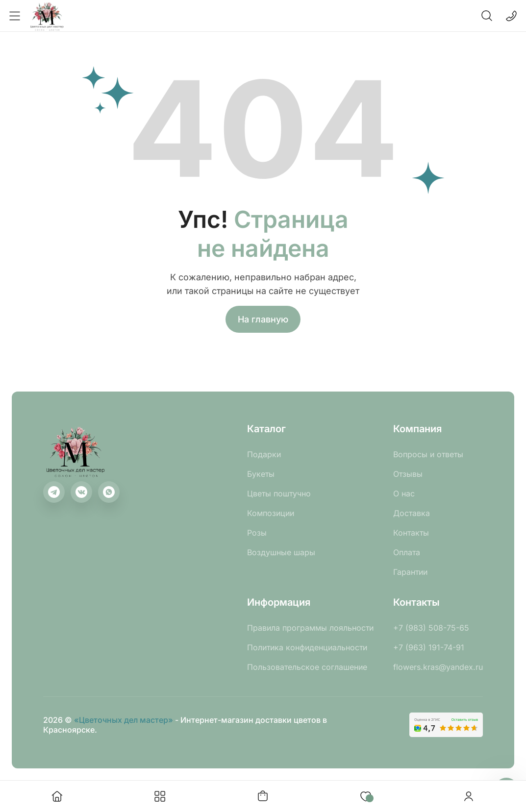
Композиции (271, 513)
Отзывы (408, 474)
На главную (263, 319)
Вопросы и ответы (428, 454)
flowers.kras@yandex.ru (438, 667)
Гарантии (410, 572)
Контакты (411, 533)
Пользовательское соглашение (307, 667)
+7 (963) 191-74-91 (429, 647)
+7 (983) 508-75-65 (431, 628)
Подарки (264, 454)
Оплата (407, 552)
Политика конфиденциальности (307, 647)
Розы (257, 533)
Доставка (412, 513)
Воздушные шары (281, 552)
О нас (404, 493)
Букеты (261, 474)
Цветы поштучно (279, 493)
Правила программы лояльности (310, 628)
